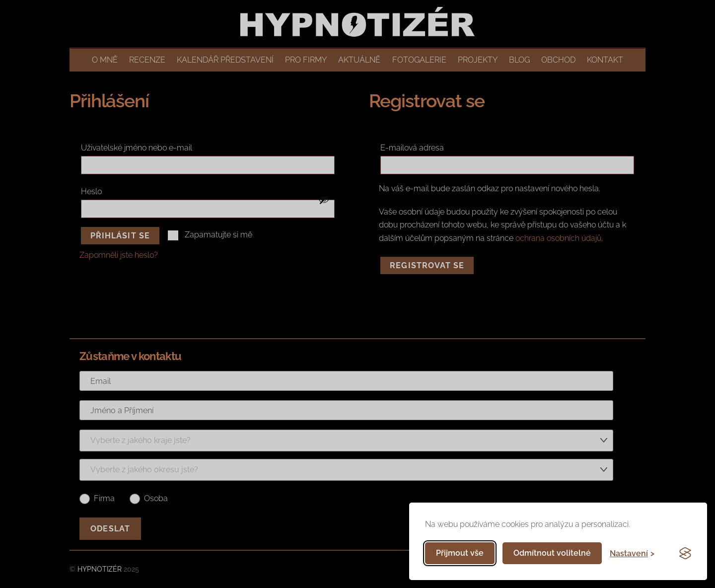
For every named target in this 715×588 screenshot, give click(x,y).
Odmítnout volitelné (552, 553)
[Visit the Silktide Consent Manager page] (685, 553)
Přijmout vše (460, 553)
